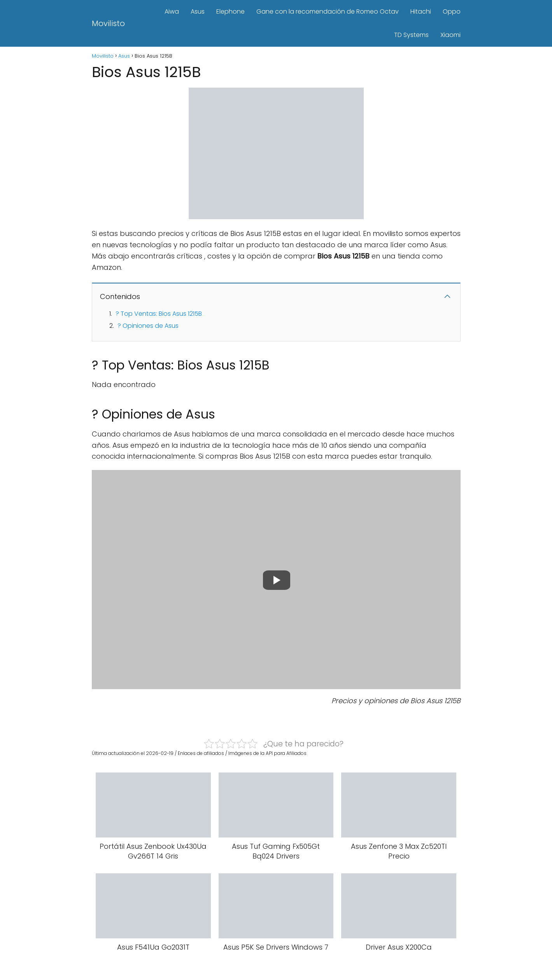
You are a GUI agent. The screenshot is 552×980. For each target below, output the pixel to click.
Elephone (230, 11)
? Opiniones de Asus (148, 326)
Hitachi (421, 11)
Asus (198, 11)
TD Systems (411, 35)
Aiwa (172, 11)
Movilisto (108, 23)
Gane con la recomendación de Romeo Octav (328, 11)
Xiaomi (450, 35)
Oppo (452, 11)
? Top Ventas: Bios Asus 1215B (159, 314)
